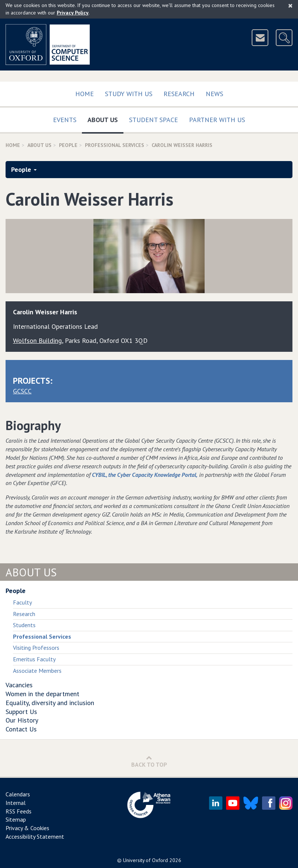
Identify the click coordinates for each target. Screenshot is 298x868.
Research (179, 94)
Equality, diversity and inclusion (50, 703)
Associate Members (37, 671)
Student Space (153, 120)
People (68, 145)
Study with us (129, 94)
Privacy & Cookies (27, 828)
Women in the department (42, 694)
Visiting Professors (36, 648)
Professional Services (115, 145)
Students (24, 625)
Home (85, 94)
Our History (22, 720)
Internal (16, 803)
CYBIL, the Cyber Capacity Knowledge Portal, (145, 475)
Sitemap (16, 819)
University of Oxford (145, 860)
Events (65, 120)
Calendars (18, 794)
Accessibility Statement (35, 836)
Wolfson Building (37, 340)
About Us (105, 118)
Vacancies (19, 685)
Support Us (21, 712)
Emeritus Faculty (34, 659)
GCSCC (22, 391)
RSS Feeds (19, 811)
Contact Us (21, 729)
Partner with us (217, 120)
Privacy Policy (73, 13)
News (214, 94)
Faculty (22, 602)
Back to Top (149, 761)
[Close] (290, 6)
